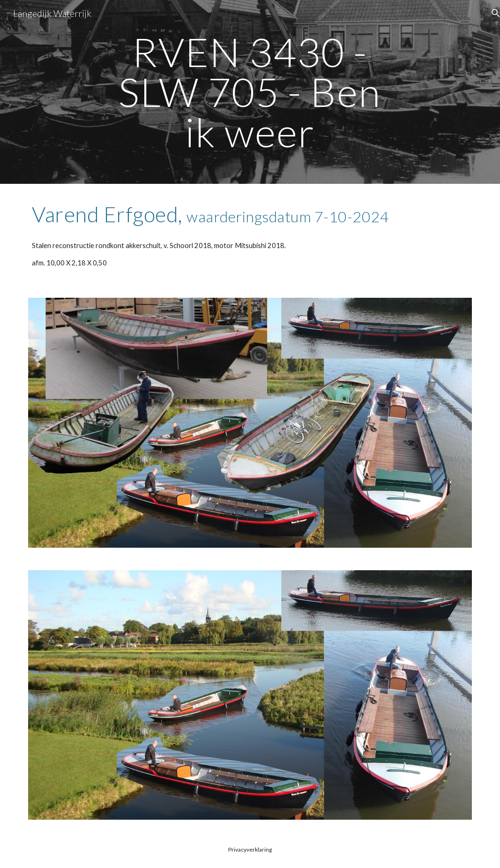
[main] (250, 92)
